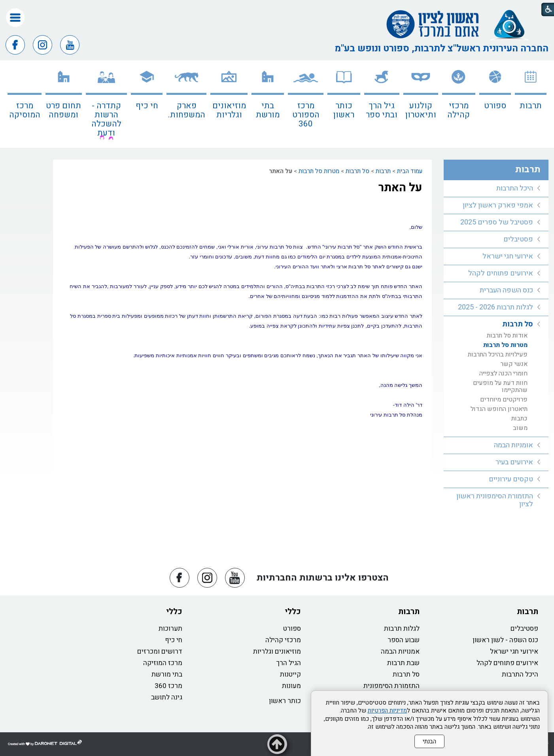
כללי (293, 612)
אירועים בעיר (514, 462)
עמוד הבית (410, 171)
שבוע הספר (404, 640)
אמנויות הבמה (400, 651)
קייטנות (290, 674)
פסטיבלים (518, 239)
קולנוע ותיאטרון (421, 110)
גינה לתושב (167, 697)
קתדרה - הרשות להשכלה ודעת (106, 119)
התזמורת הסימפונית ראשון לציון (495, 500)
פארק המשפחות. (187, 110)
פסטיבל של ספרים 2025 (497, 222)
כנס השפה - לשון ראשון (505, 640)
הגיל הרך (289, 663)
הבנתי (429, 741)
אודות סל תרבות (507, 336)
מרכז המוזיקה (163, 663)
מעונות (291, 686)
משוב (520, 428)
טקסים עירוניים (511, 479)
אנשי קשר (514, 364)
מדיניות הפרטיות (387, 711)
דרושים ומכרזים (160, 651)
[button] (15, 18)
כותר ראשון (344, 110)
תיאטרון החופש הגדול (499, 409)
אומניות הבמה (513, 445)
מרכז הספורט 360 (306, 115)
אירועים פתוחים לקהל (501, 273)
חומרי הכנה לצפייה (503, 373)
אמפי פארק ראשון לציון (498, 205)
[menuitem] (531, 104)
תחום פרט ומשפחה (63, 110)
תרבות (531, 106)
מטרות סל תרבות (319, 171)
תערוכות (170, 629)
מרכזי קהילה (459, 110)
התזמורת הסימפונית (391, 686)
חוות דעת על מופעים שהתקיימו (500, 386)
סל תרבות (357, 171)
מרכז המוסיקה (25, 110)
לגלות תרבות (402, 629)
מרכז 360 (168, 686)
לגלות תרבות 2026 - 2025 (495, 307)
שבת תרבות (403, 663)
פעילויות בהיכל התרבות (498, 354)
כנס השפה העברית (506, 290)
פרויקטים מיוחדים (504, 400)
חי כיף (147, 106)
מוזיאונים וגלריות (229, 110)
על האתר (400, 188)
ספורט (495, 106)
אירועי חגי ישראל (508, 256)
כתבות (519, 419)
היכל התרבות (515, 188)
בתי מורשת (268, 110)
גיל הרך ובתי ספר (382, 110)
